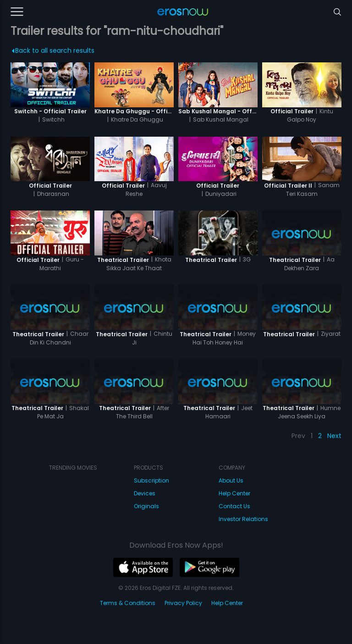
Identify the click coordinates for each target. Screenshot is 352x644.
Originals (146, 506)
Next (334, 436)
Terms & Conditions (128, 603)
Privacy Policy (183, 603)
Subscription (151, 480)
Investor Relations (243, 519)
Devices (145, 493)
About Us (231, 480)
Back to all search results (53, 50)
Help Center (234, 493)
